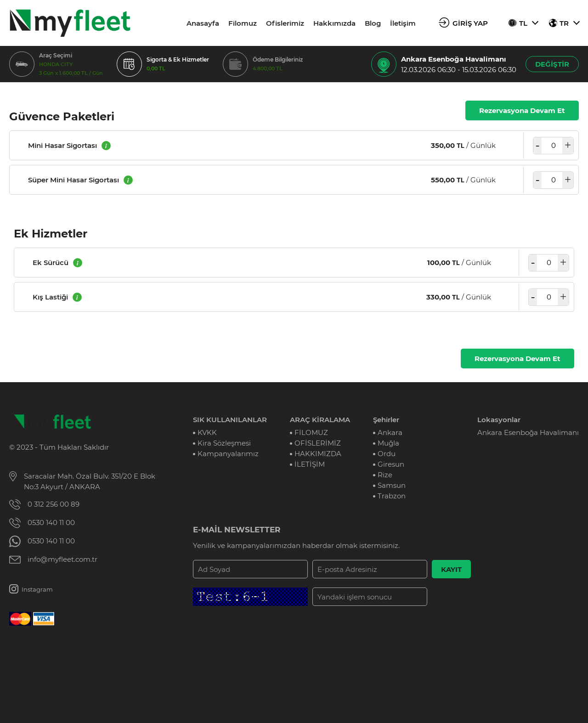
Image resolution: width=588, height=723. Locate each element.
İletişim (403, 23)
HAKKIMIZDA (318, 454)
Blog (373, 23)
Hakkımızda (334, 23)
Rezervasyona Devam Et (522, 110)
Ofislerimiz (285, 23)
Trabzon (392, 496)
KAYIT (451, 569)
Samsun (392, 485)
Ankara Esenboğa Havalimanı (528, 432)
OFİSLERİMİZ (318, 443)
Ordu (387, 454)
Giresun (391, 464)
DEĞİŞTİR (552, 64)
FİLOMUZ (311, 432)
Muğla (388, 443)
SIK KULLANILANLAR (230, 420)
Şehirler (386, 420)
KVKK (207, 432)
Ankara (390, 432)
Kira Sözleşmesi (224, 443)
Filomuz (243, 23)
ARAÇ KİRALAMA (320, 420)
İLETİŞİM (310, 464)
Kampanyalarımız (228, 454)
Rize (385, 475)
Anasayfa (203, 23)
